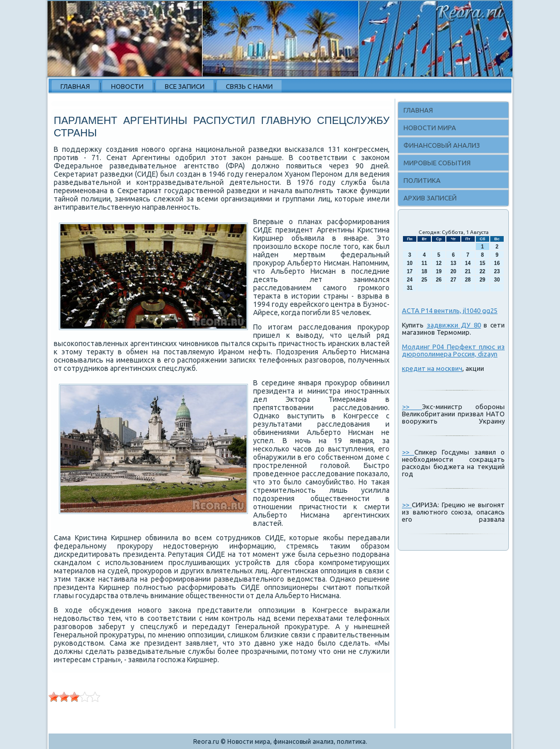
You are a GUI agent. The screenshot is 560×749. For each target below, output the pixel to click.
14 (468, 263)
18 (424, 271)
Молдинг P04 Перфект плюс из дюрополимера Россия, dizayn (453, 350)
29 (482, 280)
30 (497, 280)
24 (410, 280)
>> (412, 407)
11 (424, 263)
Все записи (185, 86)
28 (468, 280)
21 (468, 271)
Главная (75, 86)
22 (482, 271)
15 (482, 263)
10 (410, 263)
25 (424, 280)
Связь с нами (249, 86)
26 (439, 280)
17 (410, 271)
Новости (127, 86)
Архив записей (430, 198)
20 (453, 271)
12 (439, 263)
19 (439, 271)
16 (497, 263)
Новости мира (430, 128)
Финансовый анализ (442, 145)
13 (453, 263)
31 (410, 288)
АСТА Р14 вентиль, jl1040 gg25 (450, 310)
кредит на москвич (432, 368)
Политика (422, 180)
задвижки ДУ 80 (454, 325)
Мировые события (437, 163)
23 (497, 271)
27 (453, 280)
